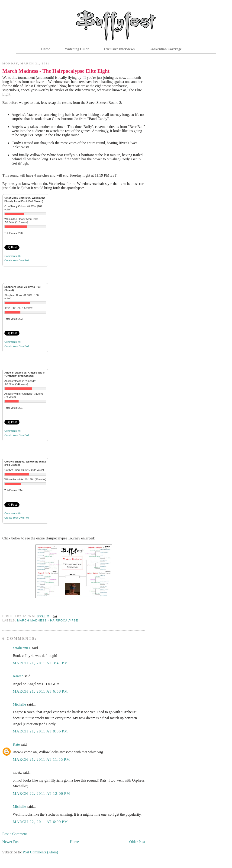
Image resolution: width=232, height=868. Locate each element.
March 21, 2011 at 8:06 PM (40, 731)
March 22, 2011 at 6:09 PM (40, 822)
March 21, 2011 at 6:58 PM (40, 691)
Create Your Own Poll (17, 260)
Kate (16, 744)
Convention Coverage (166, 49)
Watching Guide (77, 49)
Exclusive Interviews (119, 49)
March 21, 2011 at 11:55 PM (41, 759)
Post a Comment (15, 834)
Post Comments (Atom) (40, 852)
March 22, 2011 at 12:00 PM (42, 794)
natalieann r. (22, 648)
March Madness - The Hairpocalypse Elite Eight (56, 71)
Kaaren (18, 676)
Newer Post (11, 842)
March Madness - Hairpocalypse (48, 621)
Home (45, 49)
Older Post (137, 842)
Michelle (19, 704)
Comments (13, 256)
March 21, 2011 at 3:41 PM (40, 663)
